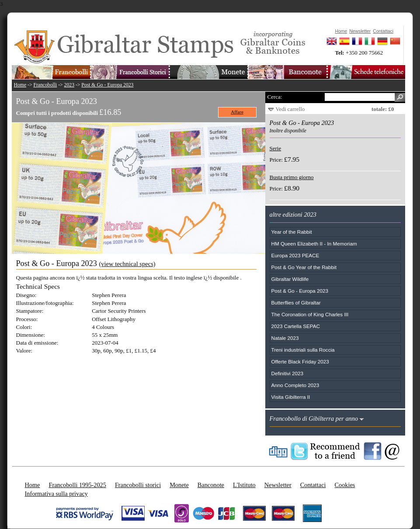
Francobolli (45, 85)
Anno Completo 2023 (295, 385)
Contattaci (313, 485)
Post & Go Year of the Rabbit (304, 267)
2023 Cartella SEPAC (296, 326)
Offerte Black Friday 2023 (300, 361)
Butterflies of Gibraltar (296, 303)
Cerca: (275, 97)
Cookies (345, 485)
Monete (179, 485)
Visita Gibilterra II (291, 397)
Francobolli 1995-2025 (77, 485)
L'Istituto (244, 485)
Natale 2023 (285, 338)
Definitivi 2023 (287, 373)
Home (20, 85)
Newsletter (278, 485)
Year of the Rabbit (292, 232)
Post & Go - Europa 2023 (107, 85)
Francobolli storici (138, 485)
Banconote (211, 485)
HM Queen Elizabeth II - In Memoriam (314, 244)
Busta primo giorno (292, 177)
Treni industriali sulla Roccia (303, 350)
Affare (237, 112)
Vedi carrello (290, 109)
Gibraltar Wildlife (290, 279)
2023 (69, 85)
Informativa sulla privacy (57, 494)
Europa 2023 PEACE (295, 255)
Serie (276, 148)
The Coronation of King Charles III (310, 314)
